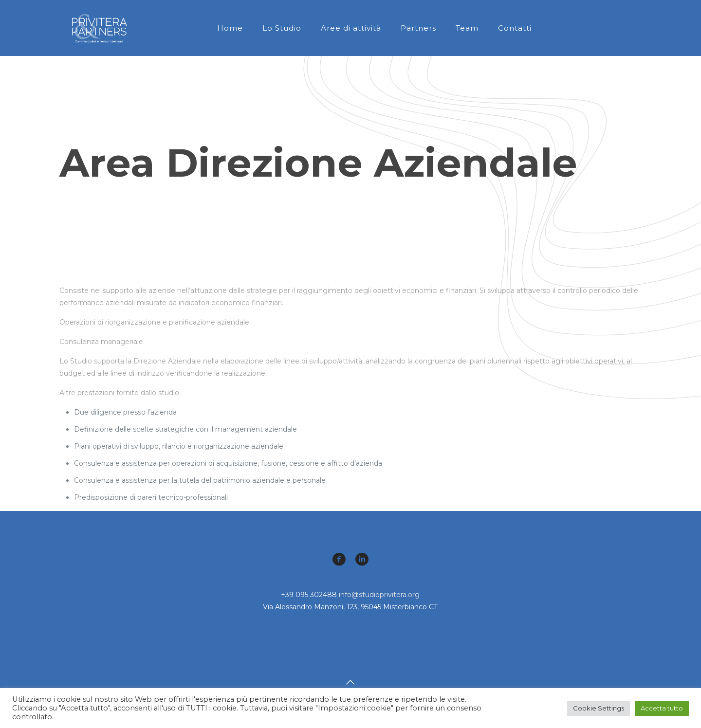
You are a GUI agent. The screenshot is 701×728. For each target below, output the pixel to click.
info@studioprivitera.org (379, 595)
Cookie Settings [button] (599, 708)
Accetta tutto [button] (662, 708)
